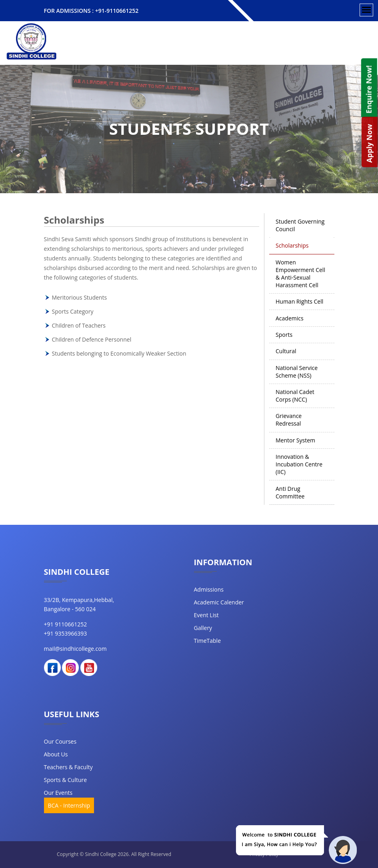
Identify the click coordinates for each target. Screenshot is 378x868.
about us (56, 754)
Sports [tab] (284, 335)
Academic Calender (219, 602)
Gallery (203, 628)
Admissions (209, 589)
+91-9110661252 (117, 11)
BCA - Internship (69, 805)
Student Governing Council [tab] (300, 225)
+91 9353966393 (66, 633)
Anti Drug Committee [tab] (290, 492)
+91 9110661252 (66, 624)
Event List (206, 615)
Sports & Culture (66, 780)
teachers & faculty (68, 767)
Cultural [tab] (286, 351)
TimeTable (208, 641)
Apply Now (369, 143)
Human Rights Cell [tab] (299, 301)
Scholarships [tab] (292, 245)
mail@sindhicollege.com (75, 649)
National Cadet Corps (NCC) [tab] (295, 396)
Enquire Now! (368, 89)
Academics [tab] (290, 318)
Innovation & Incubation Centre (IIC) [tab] (299, 464)
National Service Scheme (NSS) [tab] (297, 372)
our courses (60, 741)
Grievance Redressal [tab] (289, 420)
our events (58, 793)
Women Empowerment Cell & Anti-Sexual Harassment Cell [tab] (300, 274)
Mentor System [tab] (295, 440)
